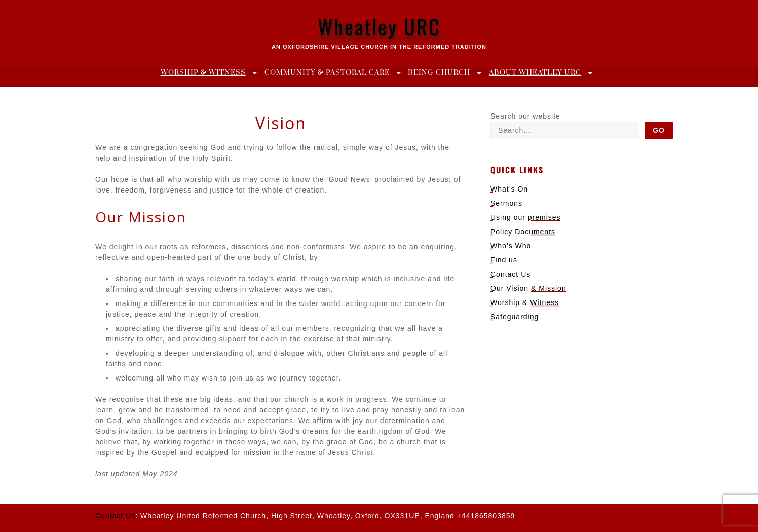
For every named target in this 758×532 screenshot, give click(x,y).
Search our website (525, 116)
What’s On (509, 189)
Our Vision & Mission (528, 288)
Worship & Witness (203, 73)
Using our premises (526, 217)
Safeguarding (515, 317)
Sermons (506, 203)
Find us (504, 260)
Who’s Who (511, 246)
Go (659, 130)
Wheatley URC (379, 26)
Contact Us (510, 274)
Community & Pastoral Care (327, 73)
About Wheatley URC (535, 73)
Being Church (439, 73)
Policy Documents (523, 232)
